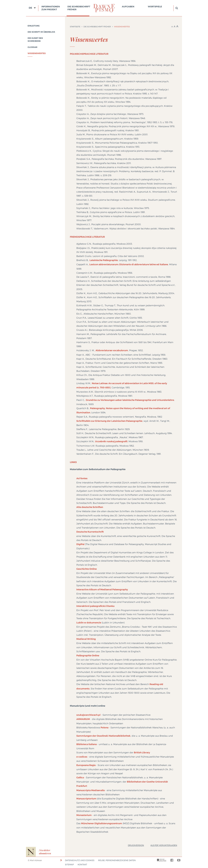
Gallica (80, 777)
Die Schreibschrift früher (79, 8)
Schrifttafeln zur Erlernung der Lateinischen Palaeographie (109, 421)
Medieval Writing (86, 639)
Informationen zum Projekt (51, 8)
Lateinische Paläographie (104, 260)
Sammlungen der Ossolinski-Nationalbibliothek (103, 736)
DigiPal (80, 544)
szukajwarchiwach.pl (88, 715)
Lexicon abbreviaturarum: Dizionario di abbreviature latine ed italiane (129, 264)
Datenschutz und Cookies (80, 860)
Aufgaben (128, 7)
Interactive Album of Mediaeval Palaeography (102, 589)
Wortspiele (155, 7)
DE (30, 8)
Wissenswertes (37, 53)
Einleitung (34, 26)
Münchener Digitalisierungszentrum (102, 823)
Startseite (75, 27)
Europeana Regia (86, 765)
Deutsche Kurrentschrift (90, 532)
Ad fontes (82, 478)
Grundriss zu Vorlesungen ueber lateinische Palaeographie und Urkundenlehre (130, 400)
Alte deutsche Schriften (90, 507)
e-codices (82, 757)
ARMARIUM (83, 719)
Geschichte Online (87, 569)
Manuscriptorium (86, 799)
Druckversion (136, 845)
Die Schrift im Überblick (41, 32)
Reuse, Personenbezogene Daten (117, 860)
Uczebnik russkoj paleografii (111, 441)
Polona (104, 728)
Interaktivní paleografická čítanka (95, 606)
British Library (142, 753)
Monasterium (84, 815)
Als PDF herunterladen (164, 845)
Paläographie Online (88, 656)
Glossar (32, 47)
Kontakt (82, 865)
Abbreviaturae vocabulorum (112, 350)
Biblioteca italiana (87, 744)
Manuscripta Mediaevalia (91, 790)
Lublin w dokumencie (89, 623)
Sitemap (69, 865)
